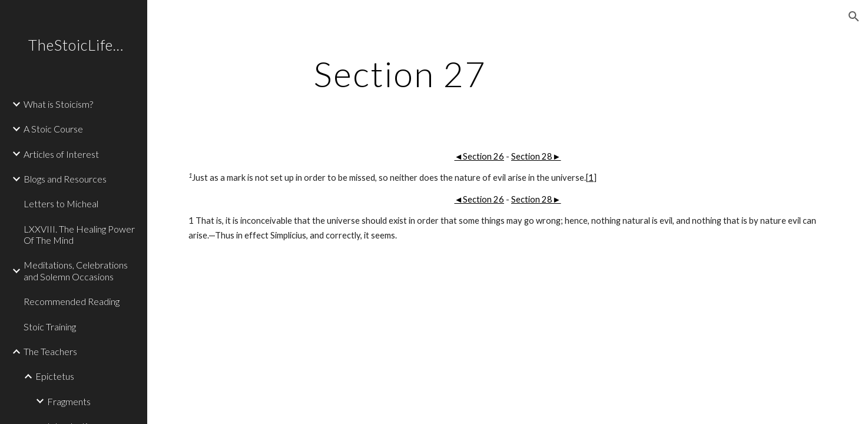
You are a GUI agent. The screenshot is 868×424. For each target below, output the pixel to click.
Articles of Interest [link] (61, 154)
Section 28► (536, 156)
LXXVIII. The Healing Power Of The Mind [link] (79, 234)
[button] (854, 16)
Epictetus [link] (55, 376)
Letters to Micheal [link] (61, 203)
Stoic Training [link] (50, 327)
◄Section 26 (479, 156)
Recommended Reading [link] (72, 301)
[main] (400, 74)
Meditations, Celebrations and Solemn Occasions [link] (76, 270)
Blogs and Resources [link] (65, 179)
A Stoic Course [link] (53, 129)
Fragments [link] (69, 401)
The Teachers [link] (50, 351)
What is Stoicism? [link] (58, 104)
